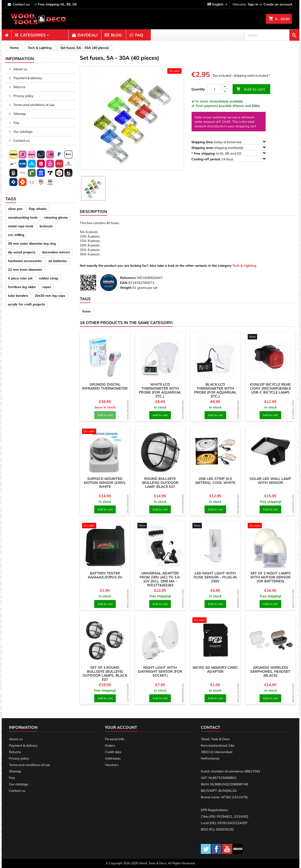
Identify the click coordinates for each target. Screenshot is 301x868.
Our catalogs (23, 132)
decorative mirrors (56, 252)
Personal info (114, 739)
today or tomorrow (229, 142)
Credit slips (113, 752)
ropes (47, 287)
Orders (110, 745)
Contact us (21, 140)
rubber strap (49, 278)
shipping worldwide (229, 148)
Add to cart (251, 89)
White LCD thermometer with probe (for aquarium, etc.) (160, 390)
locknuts (46, 226)
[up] (225, 87)
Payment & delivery (27, 78)
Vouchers (112, 765)
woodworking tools (23, 217)
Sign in (253, 4)
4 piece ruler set (20, 278)
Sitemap (19, 114)
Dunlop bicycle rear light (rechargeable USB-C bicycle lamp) (271, 388)
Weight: (126, 288)
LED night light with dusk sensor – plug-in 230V (215, 577)
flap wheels (38, 209)
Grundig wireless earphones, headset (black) (270, 671)
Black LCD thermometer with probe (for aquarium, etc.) (215, 390)
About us (20, 69)
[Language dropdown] (218, 4)
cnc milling (16, 235)
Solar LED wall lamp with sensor (270, 481)
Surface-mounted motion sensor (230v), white (105, 483)
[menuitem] (7, 35)
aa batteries (58, 261)
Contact (211, 727)
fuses (87, 311)
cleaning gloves (56, 217)
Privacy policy (23, 96)
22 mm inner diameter (25, 269)
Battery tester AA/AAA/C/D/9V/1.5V (105, 575)
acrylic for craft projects (27, 304)
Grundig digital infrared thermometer (105, 386)
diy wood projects (22, 252)
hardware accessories (25, 261)
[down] (225, 91)
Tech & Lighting (244, 266)
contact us (21, 4)
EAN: (124, 283)
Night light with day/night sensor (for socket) (160, 671)
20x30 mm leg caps (50, 296)
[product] (105, 357)
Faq (16, 123)
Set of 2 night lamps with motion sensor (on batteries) (270, 577)
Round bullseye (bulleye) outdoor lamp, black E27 (160, 483)
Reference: (128, 278)
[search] (272, 35)
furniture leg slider (22, 287)
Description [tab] (93, 211)
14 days (229, 159)
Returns (19, 87)
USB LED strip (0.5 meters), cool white (215, 481)
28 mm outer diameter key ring (32, 243)
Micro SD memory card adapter (215, 669)
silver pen (15, 209)
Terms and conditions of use (33, 105)
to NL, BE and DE (229, 153)
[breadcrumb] (14, 48)
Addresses (113, 758)
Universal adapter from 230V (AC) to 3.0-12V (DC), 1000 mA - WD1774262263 (160, 579)
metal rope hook (21, 226)
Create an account (278, 4)
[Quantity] (215, 89)
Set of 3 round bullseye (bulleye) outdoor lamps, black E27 (105, 673)
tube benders (18, 296)
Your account (121, 727)
